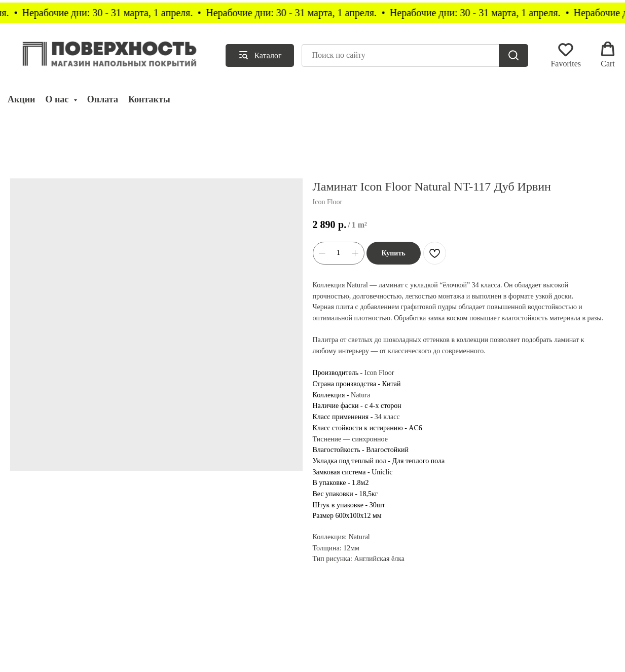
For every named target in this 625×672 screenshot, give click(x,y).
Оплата (103, 99)
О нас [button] (58, 99)
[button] (566, 55)
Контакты (149, 99)
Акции (21, 99)
